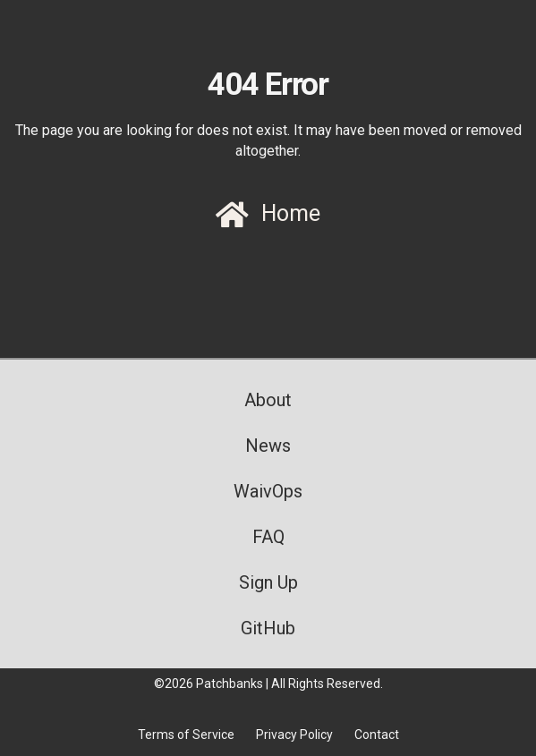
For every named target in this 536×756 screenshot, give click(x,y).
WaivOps (268, 491)
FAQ (268, 537)
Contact (377, 735)
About (268, 400)
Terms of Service (186, 735)
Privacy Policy (294, 735)
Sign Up (268, 582)
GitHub (268, 628)
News (268, 446)
